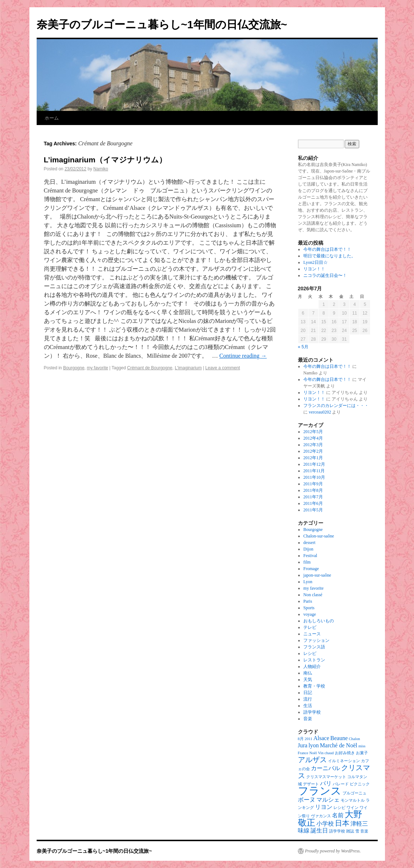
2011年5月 (313, 510)
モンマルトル (353, 800)
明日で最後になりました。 (329, 256)
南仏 (308, 673)
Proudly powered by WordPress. (333, 851)
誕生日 (319, 830)
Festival (310, 556)
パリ (326, 783)
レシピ (310, 653)
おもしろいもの (319, 621)
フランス (320, 791)
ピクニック (360, 784)
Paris (308, 601)
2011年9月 (313, 484)
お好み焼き (345, 753)
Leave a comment (223, 368)
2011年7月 (313, 497)
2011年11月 (314, 471)
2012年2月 (313, 451)
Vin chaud (326, 753)
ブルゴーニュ (354, 793)
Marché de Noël (339, 745)
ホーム (52, 118)
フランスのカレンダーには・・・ (336, 406)
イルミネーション (344, 761)
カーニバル (325, 768)
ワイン (352, 808)
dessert (309, 543)
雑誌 (350, 831)
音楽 (308, 719)
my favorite (97, 368)
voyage (310, 614)
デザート (311, 784)
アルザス (312, 760)
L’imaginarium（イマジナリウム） (105, 160)
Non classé (313, 595)
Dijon (308, 549)
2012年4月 (313, 438)
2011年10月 (314, 477)
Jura (303, 745)
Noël (313, 753)
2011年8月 (313, 490)
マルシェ (328, 800)
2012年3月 (313, 445)
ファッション (316, 640)
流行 (308, 699)
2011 (309, 739)
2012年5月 (313, 432)
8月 (301, 739)
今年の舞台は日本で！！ (327, 249)
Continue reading (243, 356)
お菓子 (362, 753)
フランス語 (314, 647)
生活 (308, 706)
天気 (308, 680)
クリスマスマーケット (326, 777)
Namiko (101, 169)
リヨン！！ (314, 269)
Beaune (339, 738)
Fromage (311, 569)
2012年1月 (313, 458)
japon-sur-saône (317, 575)
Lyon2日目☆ (315, 262)
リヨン (324, 807)
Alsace (321, 738)
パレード (341, 784)
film (307, 562)
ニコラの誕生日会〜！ (325, 275)
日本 (342, 823)
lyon (313, 745)
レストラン (314, 660)
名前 (338, 815)
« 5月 (303, 347)
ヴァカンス (321, 816)
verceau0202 (320, 412)
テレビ (310, 627)
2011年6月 (313, 503)
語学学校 (312, 712)
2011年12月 (314, 464)
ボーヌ (307, 800)
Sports (309, 608)
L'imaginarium (188, 368)
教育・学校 (314, 686)
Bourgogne (74, 368)
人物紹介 (312, 666)
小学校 (325, 824)
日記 (308, 693)
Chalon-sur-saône (319, 536)
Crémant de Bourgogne (150, 368)
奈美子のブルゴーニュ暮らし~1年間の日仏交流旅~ (162, 24)
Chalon (354, 739)
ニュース (312, 634)
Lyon (308, 582)
